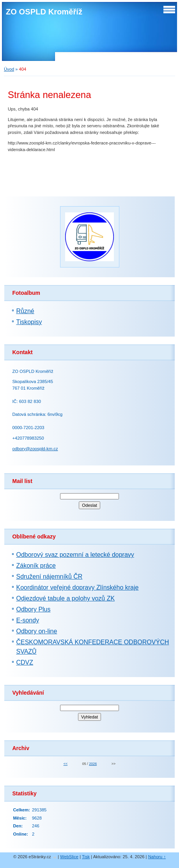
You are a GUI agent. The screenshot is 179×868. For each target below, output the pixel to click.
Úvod (9, 69)
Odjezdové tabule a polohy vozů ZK (65, 598)
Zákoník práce (36, 566)
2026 (93, 764)
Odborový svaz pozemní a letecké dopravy (75, 555)
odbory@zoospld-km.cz (35, 449)
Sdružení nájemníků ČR (49, 577)
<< (66, 764)
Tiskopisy (29, 322)
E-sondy (27, 620)
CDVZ (25, 662)
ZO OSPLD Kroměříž (44, 12)
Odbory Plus (33, 609)
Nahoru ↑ (157, 857)
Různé (25, 311)
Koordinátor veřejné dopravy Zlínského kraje (77, 587)
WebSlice (69, 857)
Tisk (86, 857)
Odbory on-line (36, 631)
